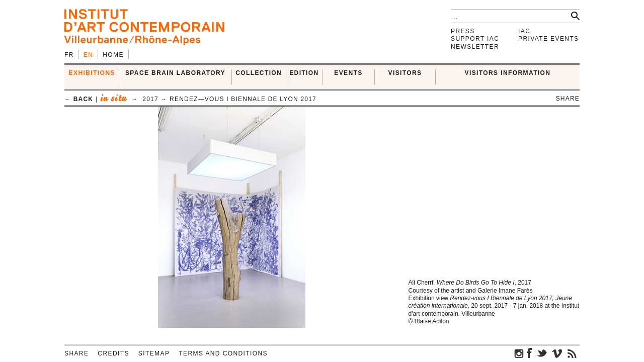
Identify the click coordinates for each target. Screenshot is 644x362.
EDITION (304, 73)
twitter (542, 353)
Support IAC (475, 39)
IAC (524, 31)
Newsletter (475, 47)
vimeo (557, 353)
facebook (529, 353)
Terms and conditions (223, 353)
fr (69, 55)
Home (113, 55)
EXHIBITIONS (92, 73)
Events (348, 73)
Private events (549, 39)
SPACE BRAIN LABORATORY (175, 73)
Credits (113, 353)
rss (572, 353)
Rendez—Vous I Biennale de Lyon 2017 (243, 99)
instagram (519, 353)
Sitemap (154, 353)
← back (79, 99)
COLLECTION (259, 73)
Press (463, 31)
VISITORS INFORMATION (508, 73)
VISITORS (405, 73)
